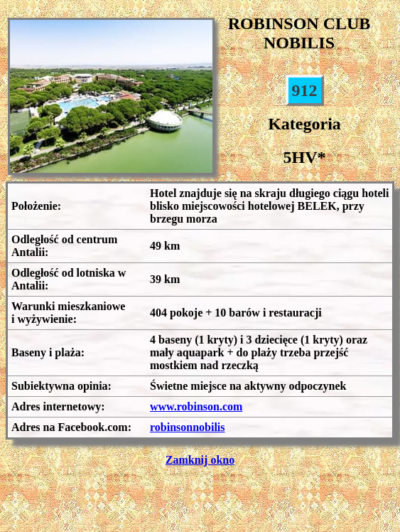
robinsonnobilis (188, 427)
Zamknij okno (200, 460)
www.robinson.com (196, 406)
